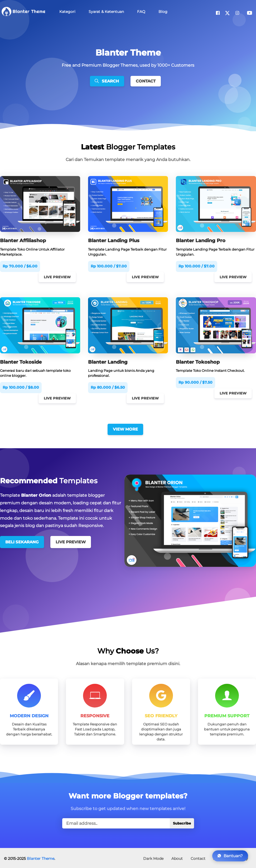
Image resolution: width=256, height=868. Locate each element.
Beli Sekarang (22, 541)
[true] (128, 822)
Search (107, 81)
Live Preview (56, 277)
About (177, 857)
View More (125, 428)
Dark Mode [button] (153, 857)
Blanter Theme (41, 857)
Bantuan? (230, 856)
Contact (146, 81)
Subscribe (182, 822)
